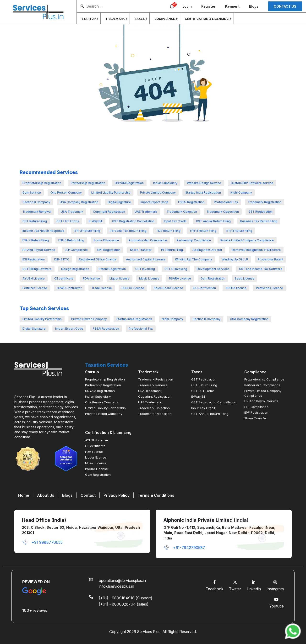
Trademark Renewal (37, 212)
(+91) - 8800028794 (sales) (124, 604)
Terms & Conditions (156, 495)
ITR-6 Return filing (71, 240)
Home (24, 495)
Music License (149, 278)
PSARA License (180, 278)
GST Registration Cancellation (133, 221)
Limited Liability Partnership (111, 193)
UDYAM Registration (129, 183)
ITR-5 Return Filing (203, 231)
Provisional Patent (270, 259)
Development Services (213, 269)
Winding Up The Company (194, 259)
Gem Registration (213, 278)
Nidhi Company (241, 193)
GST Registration (260, 212)
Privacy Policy (117, 495)
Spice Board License (168, 288)
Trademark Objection (182, 212)
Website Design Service (204, 183)
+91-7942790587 (184, 548)
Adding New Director (207, 250)
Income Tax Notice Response (43, 231)
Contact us (285, 6)
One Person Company (66, 193)
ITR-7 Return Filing (36, 240)
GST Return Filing (35, 221)
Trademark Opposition (223, 212)
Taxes (140, 19)
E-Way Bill (96, 221)
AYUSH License (34, 278)
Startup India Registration (203, 193)
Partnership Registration (88, 183)
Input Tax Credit (175, 221)
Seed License (245, 278)
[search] (124, 6)
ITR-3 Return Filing (87, 231)
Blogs (254, 6)
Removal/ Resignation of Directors (256, 250)
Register (208, 6)
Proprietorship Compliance (148, 240)
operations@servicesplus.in (122, 581)
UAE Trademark (146, 212)
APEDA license (236, 288)
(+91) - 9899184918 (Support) (126, 598)
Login (187, 6)
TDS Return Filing (168, 231)
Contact (88, 495)
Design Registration (75, 269)
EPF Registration (109, 250)
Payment (232, 6)
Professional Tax (226, 202)
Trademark (115, 19)
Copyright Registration (109, 212)
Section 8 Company (36, 202)
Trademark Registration (265, 202)
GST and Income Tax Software (261, 269)
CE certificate (64, 278)
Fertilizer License (35, 288)
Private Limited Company (158, 193)
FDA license (91, 278)
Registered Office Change (98, 259)
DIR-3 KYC (62, 259)
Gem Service (32, 193)
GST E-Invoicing (176, 269)
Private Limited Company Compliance (247, 240)
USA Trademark (72, 212)
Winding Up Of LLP (235, 259)
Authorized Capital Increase (146, 259)
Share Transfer (141, 250)
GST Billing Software (37, 269)
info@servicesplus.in (116, 586)
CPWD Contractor (69, 288)
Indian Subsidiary (165, 183)
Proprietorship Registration (42, 183)
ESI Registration (34, 259)
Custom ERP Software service (252, 183)
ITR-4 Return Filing (239, 231)
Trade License (102, 288)
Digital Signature (119, 202)
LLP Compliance (76, 250)
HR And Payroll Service (39, 250)
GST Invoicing (145, 269)
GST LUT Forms (68, 221)
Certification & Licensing (207, 19)
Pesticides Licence (270, 288)
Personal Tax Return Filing (128, 231)
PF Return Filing (172, 250)
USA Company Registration (79, 202)
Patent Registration (112, 269)
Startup (89, 19)
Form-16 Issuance (106, 240)
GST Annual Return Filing (213, 221)
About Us (46, 495)
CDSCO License (133, 288)
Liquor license (120, 278)
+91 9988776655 (42, 542)
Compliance (165, 19)
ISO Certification (204, 288)
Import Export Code (155, 202)
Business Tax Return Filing (259, 221)
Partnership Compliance (194, 240)
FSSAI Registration (191, 202)
